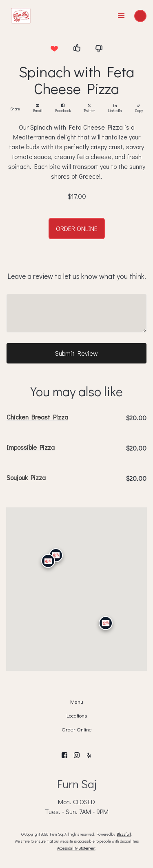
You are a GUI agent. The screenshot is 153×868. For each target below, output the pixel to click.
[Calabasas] (48, 561)
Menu (77, 702)
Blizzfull (124, 834)
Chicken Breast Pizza (37, 417)
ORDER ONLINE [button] (77, 228)
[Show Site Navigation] (121, 16)
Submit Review (76, 353)
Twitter (89, 109)
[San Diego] (105, 623)
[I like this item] (77, 48)
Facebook (63, 109)
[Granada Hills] (55, 555)
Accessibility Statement (76, 848)
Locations (77, 715)
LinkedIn (115, 109)
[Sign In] (140, 16)
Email (37, 109)
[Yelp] (89, 755)
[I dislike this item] (99, 48)
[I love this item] (54, 48)
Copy (139, 109)
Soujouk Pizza (26, 477)
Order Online (77, 729)
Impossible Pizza (31, 447)
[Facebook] (64, 755)
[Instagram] (77, 755)
